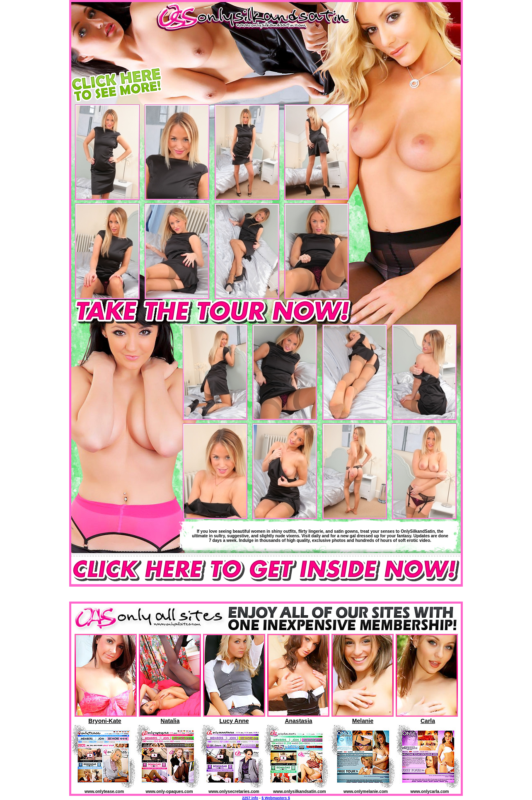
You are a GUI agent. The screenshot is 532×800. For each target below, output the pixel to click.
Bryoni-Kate (105, 721)
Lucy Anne (234, 721)
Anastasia (298, 721)
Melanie (363, 721)
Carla (428, 721)
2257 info (250, 798)
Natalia (170, 721)
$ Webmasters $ (276, 798)
